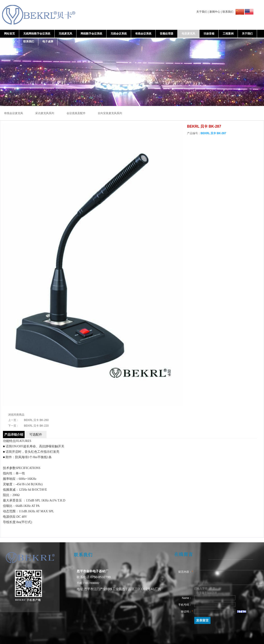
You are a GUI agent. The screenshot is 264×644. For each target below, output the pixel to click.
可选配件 (36, 435)
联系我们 (228, 12)
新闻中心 (215, 12)
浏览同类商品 (16, 415)
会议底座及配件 (76, 113)
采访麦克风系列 (45, 113)
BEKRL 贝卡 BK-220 (36, 426)
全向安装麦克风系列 (110, 113)
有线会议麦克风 (14, 113)
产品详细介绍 (14, 435)
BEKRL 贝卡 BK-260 (36, 420)
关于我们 (202, 12)
